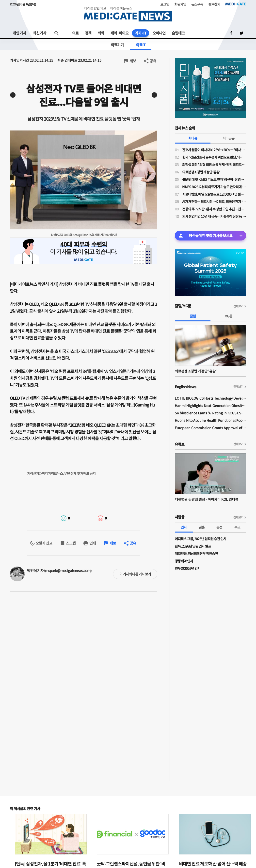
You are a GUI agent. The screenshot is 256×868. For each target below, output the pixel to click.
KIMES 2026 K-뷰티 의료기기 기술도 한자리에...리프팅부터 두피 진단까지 (214, 187)
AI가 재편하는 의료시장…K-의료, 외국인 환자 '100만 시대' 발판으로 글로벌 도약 (214, 202)
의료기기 (117, 45)
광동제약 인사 (184, 561)
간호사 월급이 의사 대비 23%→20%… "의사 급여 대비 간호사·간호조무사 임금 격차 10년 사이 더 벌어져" (214, 150)
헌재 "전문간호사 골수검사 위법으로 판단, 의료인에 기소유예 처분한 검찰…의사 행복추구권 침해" (214, 157)
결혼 (202, 527)
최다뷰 (193, 138)
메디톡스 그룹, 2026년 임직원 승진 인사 (200, 539)
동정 (219, 527)
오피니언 (159, 33)
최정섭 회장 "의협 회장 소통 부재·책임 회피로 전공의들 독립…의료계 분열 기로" (214, 165)
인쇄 (93, 543)
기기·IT (141, 33)
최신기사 (40, 33)
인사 (184, 527)
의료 (75, 33)
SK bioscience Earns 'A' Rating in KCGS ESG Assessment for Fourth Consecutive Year (210, 413)
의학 (101, 33)
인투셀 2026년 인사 (188, 568)
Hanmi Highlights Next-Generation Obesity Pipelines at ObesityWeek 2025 (210, 406)
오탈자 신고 (44, 543)
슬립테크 (178, 33)
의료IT (141, 45)
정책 (88, 33)
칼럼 (193, 316)
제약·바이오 (120, 33)
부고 (237, 527)
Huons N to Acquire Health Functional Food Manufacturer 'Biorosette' (210, 420)
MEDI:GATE (236, 4)
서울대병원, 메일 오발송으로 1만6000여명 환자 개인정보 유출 (214, 194)
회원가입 (180, 4)
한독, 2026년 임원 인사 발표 (193, 546)
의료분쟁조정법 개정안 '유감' (201, 172)
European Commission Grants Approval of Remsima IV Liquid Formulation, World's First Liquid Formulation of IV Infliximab (210, 428)
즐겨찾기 (214, 4)
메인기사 (19, 33)
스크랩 (71, 543)
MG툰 (228, 316)
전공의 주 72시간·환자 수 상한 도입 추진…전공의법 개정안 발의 (214, 209)
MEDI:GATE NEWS (128, 14)
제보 (133, 61)
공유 (153, 61)
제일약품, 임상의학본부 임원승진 (196, 554)
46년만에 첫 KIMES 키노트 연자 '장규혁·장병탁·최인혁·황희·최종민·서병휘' (214, 179)
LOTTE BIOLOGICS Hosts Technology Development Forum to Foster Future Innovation (210, 398)
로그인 (165, 4)
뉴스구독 (197, 4)
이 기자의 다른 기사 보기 (135, 574)
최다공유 (228, 138)
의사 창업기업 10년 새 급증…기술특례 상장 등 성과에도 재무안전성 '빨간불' (214, 216)
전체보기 (238, 306)
